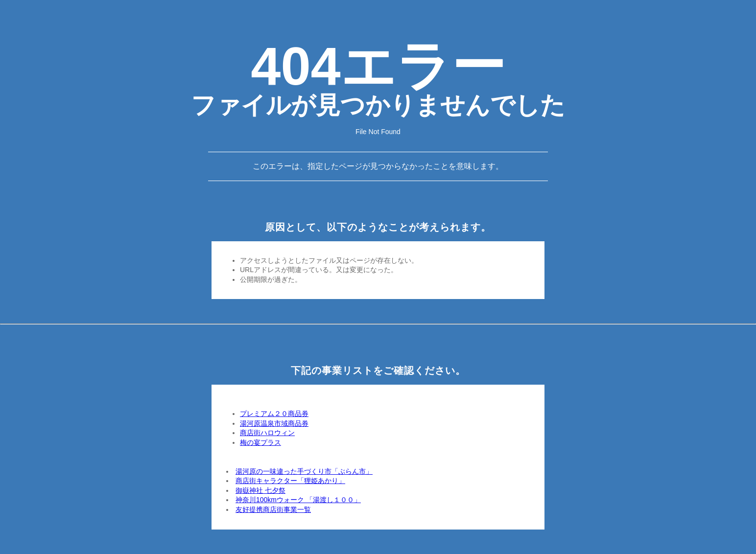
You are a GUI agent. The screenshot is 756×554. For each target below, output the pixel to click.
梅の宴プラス (260, 442)
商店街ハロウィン (267, 433)
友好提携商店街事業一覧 (273, 509)
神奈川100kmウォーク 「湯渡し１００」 (298, 500)
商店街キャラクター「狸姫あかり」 (290, 481)
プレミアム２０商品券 (274, 414)
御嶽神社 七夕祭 (260, 490)
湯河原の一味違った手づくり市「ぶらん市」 (304, 471)
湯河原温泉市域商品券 (274, 423)
